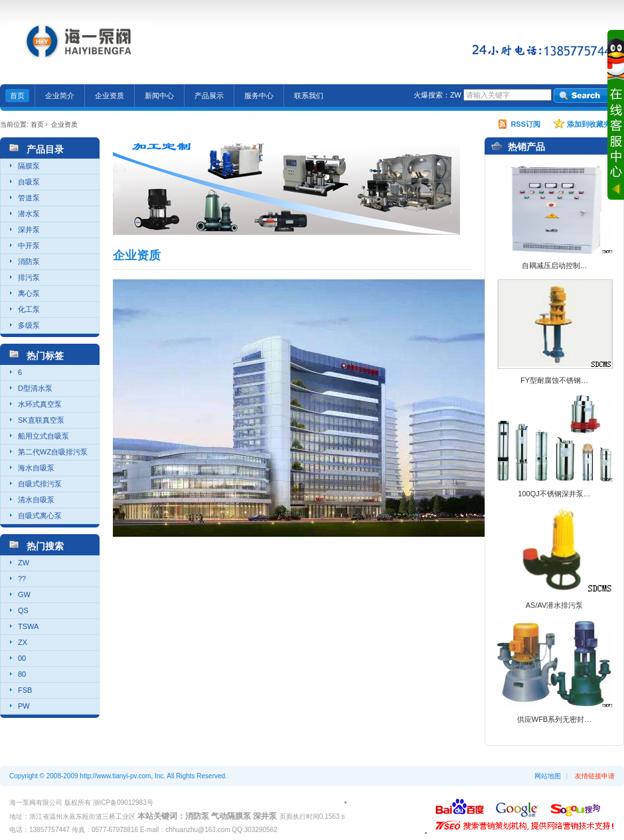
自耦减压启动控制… (555, 265)
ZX (23, 642)
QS (23, 610)
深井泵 (29, 230)
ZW (456, 95)
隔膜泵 (29, 166)
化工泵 (29, 309)
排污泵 (29, 277)
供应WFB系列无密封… (554, 719)
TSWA (28, 626)
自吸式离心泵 (40, 516)
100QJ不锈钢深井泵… (554, 494)
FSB (25, 690)
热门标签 (45, 356)
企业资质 (64, 124)
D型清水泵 (35, 388)
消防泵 (29, 261)
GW (24, 595)
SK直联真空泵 (41, 420)
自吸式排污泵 (40, 484)
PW (24, 706)
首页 (37, 124)
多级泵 (29, 325)
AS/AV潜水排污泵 (555, 605)
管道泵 (29, 198)
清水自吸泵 (36, 500)
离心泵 (29, 293)
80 (22, 674)
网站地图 (548, 776)
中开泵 (29, 245)
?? (22, 579)
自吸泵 (29, 182)
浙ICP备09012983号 (123, 803)
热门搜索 (45, 546)
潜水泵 (29, 214)
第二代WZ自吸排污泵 (53, 452)
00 (22, 658)
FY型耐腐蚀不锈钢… (554, 380)
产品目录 (45, 149)
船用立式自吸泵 (43, 436)
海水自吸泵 (36, 468)
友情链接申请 (595, 776)
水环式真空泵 (40, 404)
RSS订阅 (525, 124)
